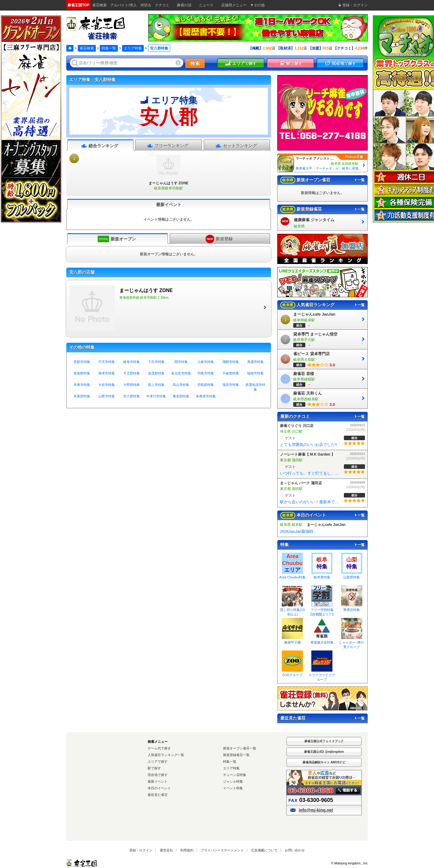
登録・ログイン (141, 850)
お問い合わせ (295, 850)
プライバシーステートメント (222, 850)
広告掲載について (264, 850)
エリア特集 (133, 48)
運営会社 (166, 850)
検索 (195, 63)
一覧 (359, 180)
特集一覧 (109, 48)
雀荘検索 (87, 48)
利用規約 (187, 850)
